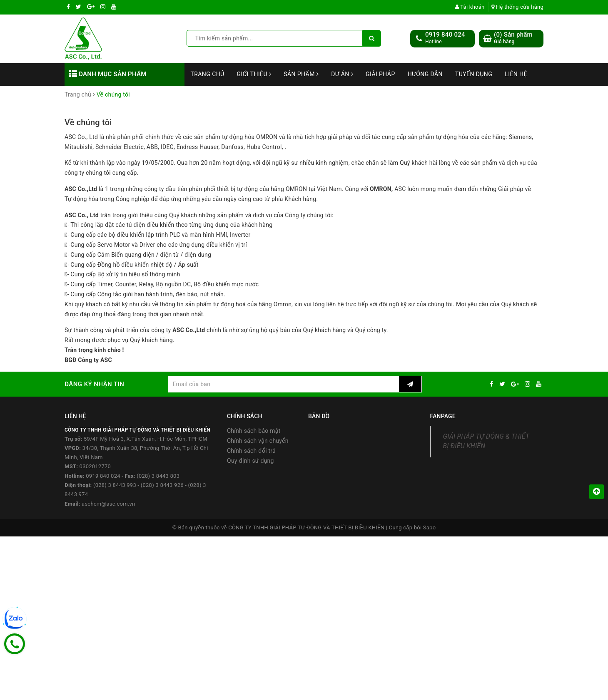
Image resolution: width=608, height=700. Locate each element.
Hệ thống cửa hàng (517, 7)
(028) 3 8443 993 (115, 485)
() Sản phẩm (513, 38)
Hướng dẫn (425, 74)
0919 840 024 (445, 35)
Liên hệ (516, 74)
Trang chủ (208, 74)
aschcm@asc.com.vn (108, 504)
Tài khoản (470, 7)
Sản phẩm (301, 74)
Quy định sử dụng (250, 461)
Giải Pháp (380, 74)
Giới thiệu (254, 74)
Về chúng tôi (88, 122)
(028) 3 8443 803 (158, 476)
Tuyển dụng (474, 74)
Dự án (342, 74)
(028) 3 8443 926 (162, 485)
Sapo (430, 527)
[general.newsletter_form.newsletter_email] (283, 384)
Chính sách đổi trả (251, 451)
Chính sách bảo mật (254, 431)
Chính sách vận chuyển (258, 441)
